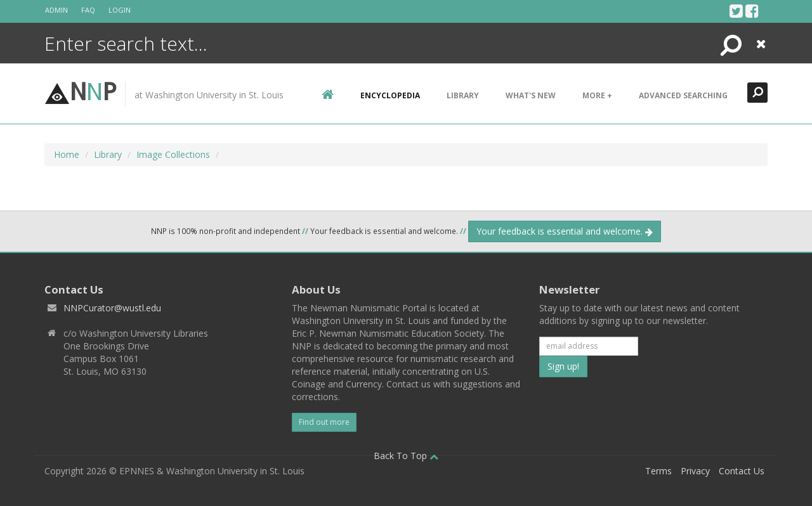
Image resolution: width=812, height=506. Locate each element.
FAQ (88, 10)
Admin (56, 10)
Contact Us (742, 471)
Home (67, 154)
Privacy (695, 471)
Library (463, 95)
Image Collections (173, 154)
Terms (658, 471)
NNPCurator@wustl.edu (112, 308)
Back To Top (406, 456)
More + (597, 95)
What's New (531, 95)
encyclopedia (390, 95)
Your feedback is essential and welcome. (565, 231)
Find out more (324, 422)
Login (120, 10)
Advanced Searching (683, 95)
